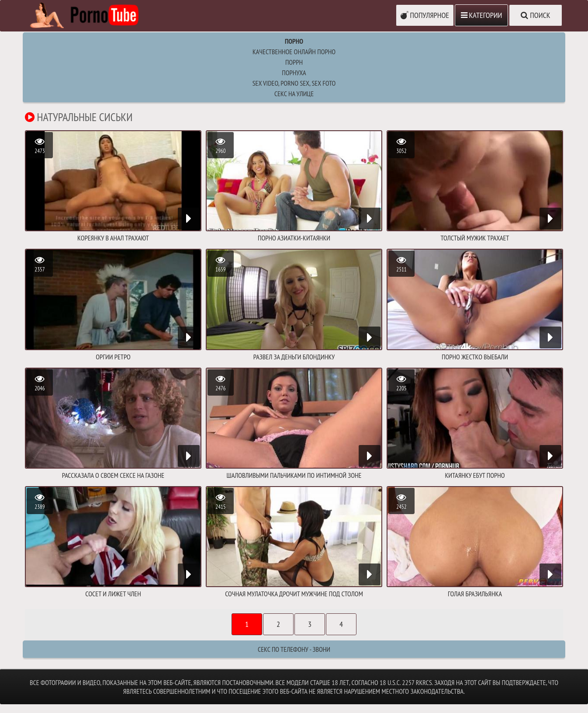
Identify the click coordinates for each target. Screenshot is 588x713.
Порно (294, 41)
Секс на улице (294, 94)
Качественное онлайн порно (294, 52)
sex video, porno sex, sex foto (294, 83)
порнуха (294, 73)
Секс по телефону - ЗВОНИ (294, 649)
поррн (294, 62)
